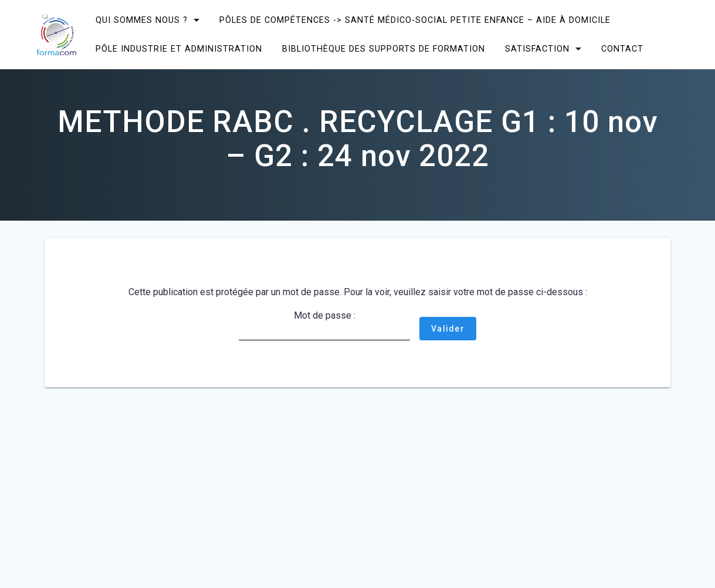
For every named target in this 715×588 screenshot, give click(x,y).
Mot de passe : (324, 325)
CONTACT (622, 49)
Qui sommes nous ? (142, 20)
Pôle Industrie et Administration (179, 49)
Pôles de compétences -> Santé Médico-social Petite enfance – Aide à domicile (415, 20)
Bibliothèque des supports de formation (384, 49)
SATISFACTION (537, 49)
